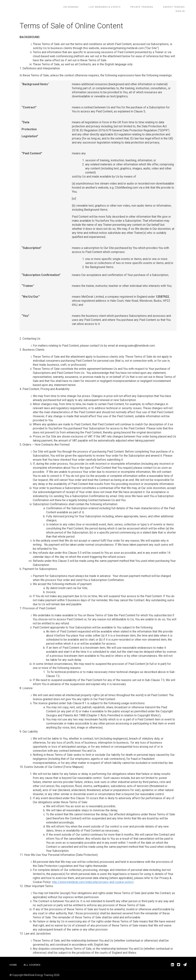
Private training (131, 7)
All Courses (32, 965)
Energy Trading (160, 7)
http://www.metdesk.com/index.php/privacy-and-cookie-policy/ (93, 882)
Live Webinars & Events (97, 7)
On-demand (67, 7)
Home (13, 965)
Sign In (182, 7)
